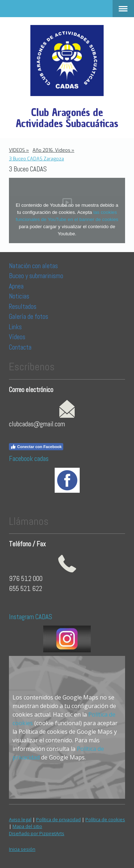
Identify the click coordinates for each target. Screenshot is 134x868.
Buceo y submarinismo (36, 276)
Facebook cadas (29, 459)
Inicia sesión (22, 849)
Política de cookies (105, 819)
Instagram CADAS (31, 617)
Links (15, 327)
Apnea (16, 286)
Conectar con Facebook (36, 447)
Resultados (23, 307)
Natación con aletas (33, 266)
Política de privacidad (58, 819)
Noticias (20, 296)
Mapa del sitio (27, 826)
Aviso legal (20, 819)
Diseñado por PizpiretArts (37, 833)
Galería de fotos (29, 317)
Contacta (20, 347)
